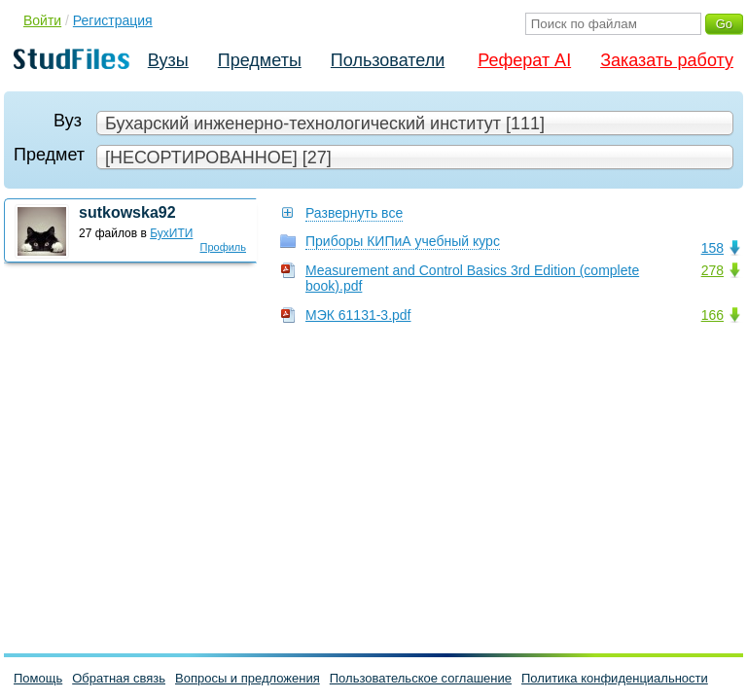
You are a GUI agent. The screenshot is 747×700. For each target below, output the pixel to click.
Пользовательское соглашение (421, 678)
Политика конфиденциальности (615, 678)
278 (712, 270)
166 (712, 315)
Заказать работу (667, 60)
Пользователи (388, 60)
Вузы (168, 60)
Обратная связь (119, 678)
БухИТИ (171, 233)
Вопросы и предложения (248, 678)
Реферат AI (524, 60)
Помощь (38, 678)
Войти (42, 20)
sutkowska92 (127, 212)
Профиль (224, 247)
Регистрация (113, 20)
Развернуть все (354, 213)
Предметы (260, 60)
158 (712, 248)
